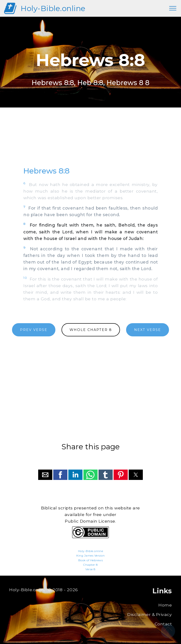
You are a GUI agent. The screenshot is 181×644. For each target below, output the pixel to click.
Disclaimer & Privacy (150, 614)
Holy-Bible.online (53, 8)
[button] (45, 475)
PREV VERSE (34, 330)
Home (165, 605)
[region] (90, 141)
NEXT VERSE (148, 330)
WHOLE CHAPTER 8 (91, 330)
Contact (163, 624)
